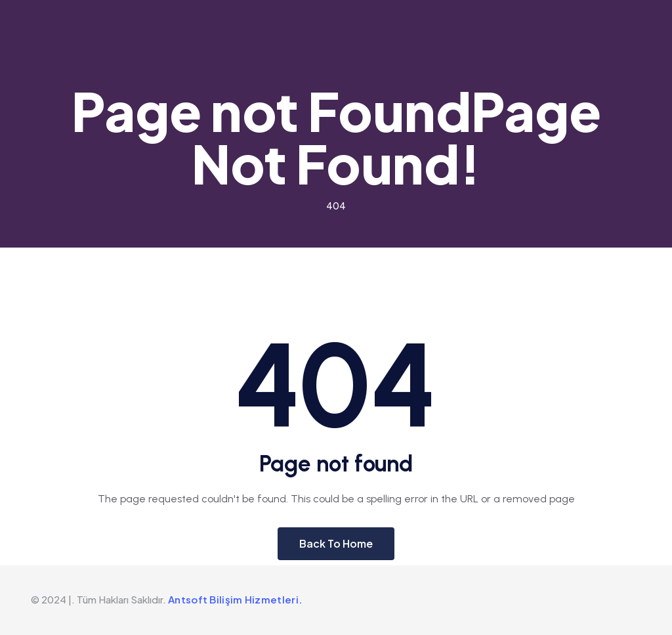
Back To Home (336, 543)
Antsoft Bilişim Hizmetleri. (235, 599)
